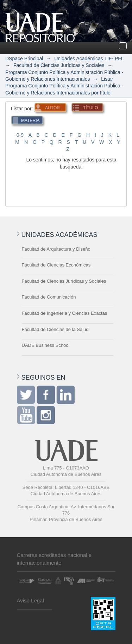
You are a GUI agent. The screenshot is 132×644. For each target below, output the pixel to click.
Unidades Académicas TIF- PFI (88, 59)
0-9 (20, 135)
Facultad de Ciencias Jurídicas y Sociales (59, 65)
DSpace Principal (24, 59)
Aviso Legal (30, 600)
